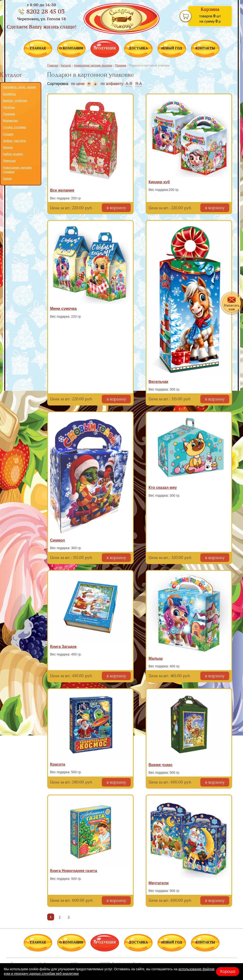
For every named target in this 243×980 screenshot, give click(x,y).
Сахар (7, 178)
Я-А (139, 84)
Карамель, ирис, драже (19, 87)
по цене (78, 84)
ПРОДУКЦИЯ (105, 48)
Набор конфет (13, 154)
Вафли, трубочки (15, 101)
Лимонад (9, 161)
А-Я (129, 84)
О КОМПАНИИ (71, 48)
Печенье (9, 107)
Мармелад (10, 120)
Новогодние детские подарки (17, 170)
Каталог (66, 66)
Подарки (121, 66)
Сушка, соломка (14, 127)
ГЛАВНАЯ (38, 48)
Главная (53, 66)
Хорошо (228, 971)
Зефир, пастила (14, 141)
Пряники (9, 114)
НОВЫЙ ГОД (172, 48)
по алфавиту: (112, 84)
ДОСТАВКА (138, 48)
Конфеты (9, 94)
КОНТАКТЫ (205, 48)
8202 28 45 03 (45, 11)
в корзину (116, 208)
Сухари (8, 134)
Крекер (8, 147)
